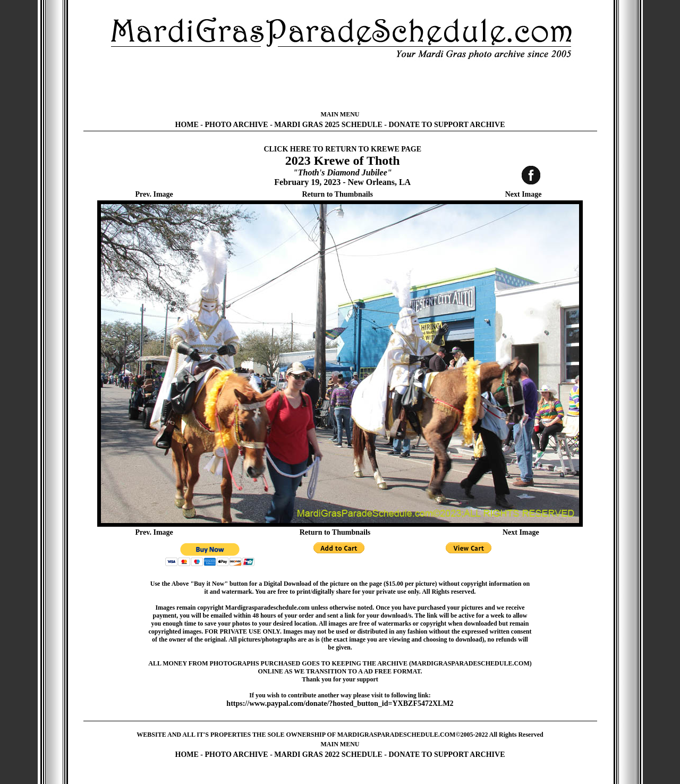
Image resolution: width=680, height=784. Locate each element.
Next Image (524, 194)
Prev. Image (154, 194)
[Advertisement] (340, 85)
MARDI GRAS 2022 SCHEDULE (328, 755)
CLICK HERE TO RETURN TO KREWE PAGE (342, 149)
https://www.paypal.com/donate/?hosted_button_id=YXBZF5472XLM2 (340, 703)
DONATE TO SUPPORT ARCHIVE (447, 125)
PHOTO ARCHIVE (237, 125)
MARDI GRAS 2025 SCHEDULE (328, 125)
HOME (187, 125)
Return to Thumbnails (337, 194)
